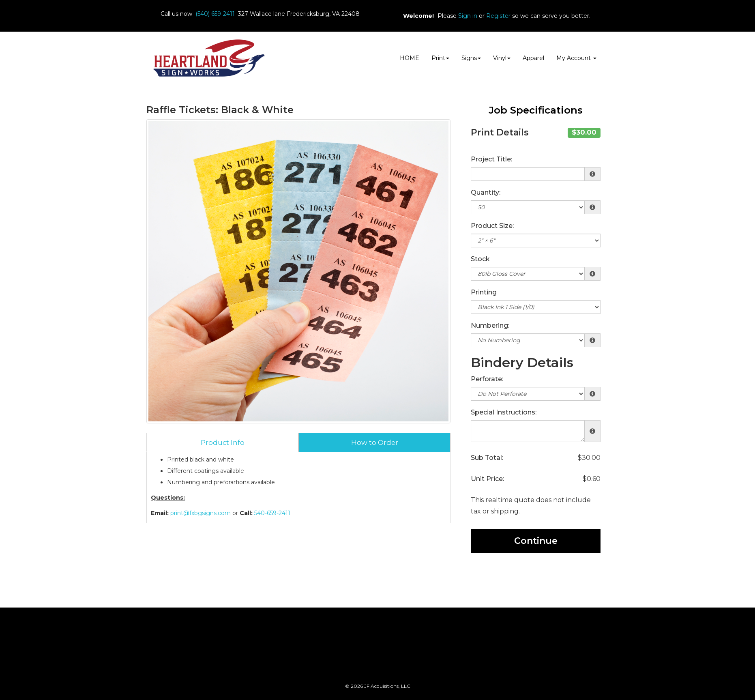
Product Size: (492, 226)
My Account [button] (576, 58)
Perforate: (487, 379)
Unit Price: (487, 479)
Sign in (468, 16)
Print (440, 58)
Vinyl (502, 58)
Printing (484, 292)
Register (498, 16)
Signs (471, 58)
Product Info (223, 442)
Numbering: (490, 325)
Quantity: (486, 192)
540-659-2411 (272, 513)
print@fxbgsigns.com (201, 513)
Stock (480, 259)
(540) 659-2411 (215, 14)
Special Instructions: (504, 412)
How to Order (375, 442)
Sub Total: (487, 458)
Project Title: (491, 159)
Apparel (533, 58)
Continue (536, 541)
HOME (410, 58)
